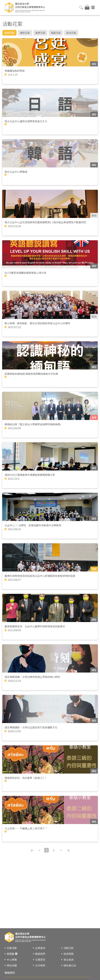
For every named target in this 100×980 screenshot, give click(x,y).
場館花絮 (56, 33)
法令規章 (40, 965)
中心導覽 (12, 960)
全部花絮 (9, 33)
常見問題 (69, 954)
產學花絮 (40, 33)
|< (32, 850)
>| (68, 850)
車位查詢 (69, 960)
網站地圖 (12, 965)
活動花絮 (69, 948)
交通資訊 (40, 960)
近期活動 (12, 948)
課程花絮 (25, 33)
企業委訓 (40, 948)
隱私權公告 (70, 965)
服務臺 (11, 954)
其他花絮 (71, 33)
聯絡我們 (40, 954)
